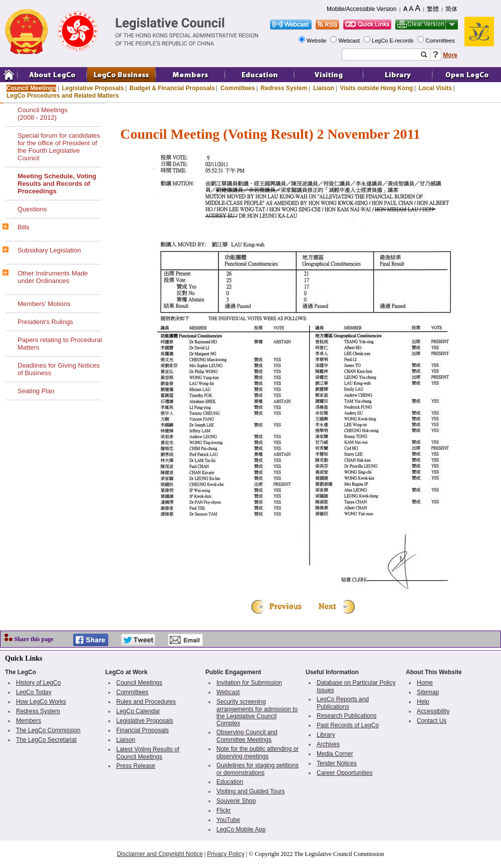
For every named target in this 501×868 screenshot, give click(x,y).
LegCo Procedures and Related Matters (63, 96)
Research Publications (346, 716)
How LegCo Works (41, 702)
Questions (32, 209)
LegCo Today (34, 692)
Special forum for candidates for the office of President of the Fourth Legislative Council (59, 147)
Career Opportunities (344, 773)
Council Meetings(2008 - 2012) (43, 114)
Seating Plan (36, 391)
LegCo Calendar (138, 711)
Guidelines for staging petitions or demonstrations (258, 769)
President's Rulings (45, 322)
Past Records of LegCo (348, 725)
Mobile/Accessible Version (361, 9)
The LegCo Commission (48, 730)
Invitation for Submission (249, 683)
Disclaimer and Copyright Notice (160, 854)
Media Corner (335, 754)
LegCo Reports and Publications (343, 703)
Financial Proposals (143, 730)
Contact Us (432, 721)
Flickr (224, 810)
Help (423, 702)
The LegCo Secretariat (46, 740)
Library (326, 735)
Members (29, 721)
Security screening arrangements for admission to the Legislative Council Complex (257, 712)
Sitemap (428, 692)
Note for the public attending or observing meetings (258, 753)
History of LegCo (38, 683)
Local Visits (435, 88)
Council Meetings (31, 88)
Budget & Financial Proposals (172, 88)
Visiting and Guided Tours (250, 791)
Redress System (284, 88)
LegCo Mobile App (241, 829)
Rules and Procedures (146, 702)
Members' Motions (44, 304)
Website (317, 41)
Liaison (324, 88)
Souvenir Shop (236, 801)
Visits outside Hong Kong (376, 88)
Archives (328, 744)
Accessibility (433, 711)
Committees (441, 41)
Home (425, 683)
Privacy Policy (226, 854)
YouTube (228, 820)
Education (230, 782)
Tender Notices (337, 763)
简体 (451, 9)
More (450, 55)
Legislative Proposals (93, 88)
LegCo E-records (393, 41)
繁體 (433, 9)
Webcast (350, 41)
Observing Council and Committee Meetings (247, 736)
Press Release (136, 766)
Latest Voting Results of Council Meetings (148, 753)
